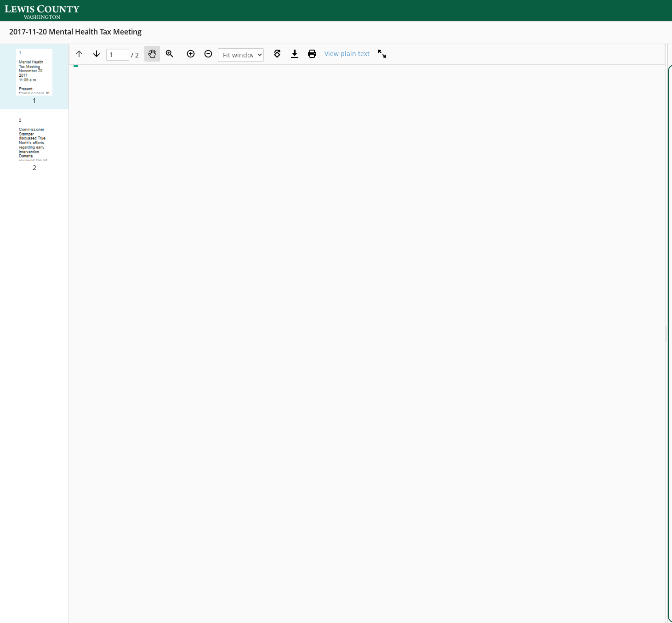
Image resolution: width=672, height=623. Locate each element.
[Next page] (97, 54)
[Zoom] (170, 54)
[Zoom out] (208, 54)
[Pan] (152, 54)
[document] (670, 334)
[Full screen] (382, 54)
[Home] (48, 11)
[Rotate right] (277, 54)
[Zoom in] (191, 54)
